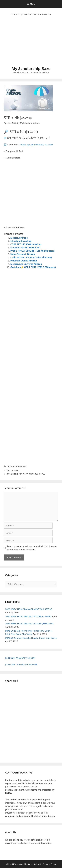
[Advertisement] (31, 42)
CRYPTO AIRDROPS (16, 466)
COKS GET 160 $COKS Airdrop (26, 244)
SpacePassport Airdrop (23, 254)
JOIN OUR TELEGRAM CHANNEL (21, 664)
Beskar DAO (13, 470)
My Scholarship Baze (31, 69)
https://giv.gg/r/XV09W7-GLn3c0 (36, 145)
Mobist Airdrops (19, 238)
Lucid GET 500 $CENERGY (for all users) (31, 257)
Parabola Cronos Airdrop (24, 261)
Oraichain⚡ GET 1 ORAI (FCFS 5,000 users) (33, 267)
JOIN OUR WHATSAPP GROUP (20, 658)
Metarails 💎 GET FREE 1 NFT (26, 248)
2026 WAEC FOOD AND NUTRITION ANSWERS (28, 616)
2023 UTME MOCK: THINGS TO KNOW (26, 474)
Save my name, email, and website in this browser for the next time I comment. (32, 548)
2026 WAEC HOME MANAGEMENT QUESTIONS (29, 609)
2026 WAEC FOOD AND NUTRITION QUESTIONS (29, 624)
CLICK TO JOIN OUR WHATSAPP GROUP (31, 14)
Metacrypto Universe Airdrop (26, 264)
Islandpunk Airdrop (21, 241)
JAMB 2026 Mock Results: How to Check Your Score (31, 638)
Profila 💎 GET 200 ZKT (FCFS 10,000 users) (33, 251)
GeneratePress (49, 864)
